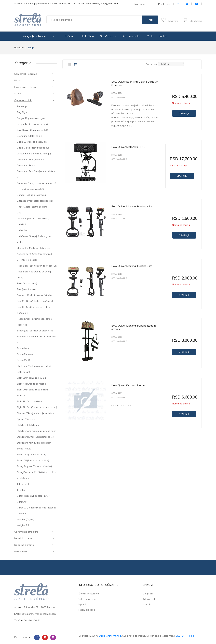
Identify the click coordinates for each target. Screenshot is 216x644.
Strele (18, 94)
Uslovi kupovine (87, 599)
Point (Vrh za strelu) (27, 283)
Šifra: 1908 (117, 213)
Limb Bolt (22, 224)
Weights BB (23, 525)
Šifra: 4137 (117, 390)
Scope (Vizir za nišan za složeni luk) (35, 331)
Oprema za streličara (26, 532)
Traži (150, 20)
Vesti (150, 36)
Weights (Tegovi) (25, 519)
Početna (70, 36)
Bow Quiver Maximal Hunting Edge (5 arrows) (134, 325)
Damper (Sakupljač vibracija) (32, 195)
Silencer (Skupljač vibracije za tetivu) (36, 413)
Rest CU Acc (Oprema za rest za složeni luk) (33, 310)
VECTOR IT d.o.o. (185, 636)
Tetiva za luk (23, 484)
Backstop (22, 106)
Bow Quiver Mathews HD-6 (128, 146)
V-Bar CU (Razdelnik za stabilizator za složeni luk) (36, 511)
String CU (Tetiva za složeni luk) (33, 460)
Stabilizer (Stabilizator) (29, 425)
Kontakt (163, 36)
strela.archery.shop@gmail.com (102, 4)
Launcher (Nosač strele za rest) (33, 218)
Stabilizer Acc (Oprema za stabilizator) (37, 431)
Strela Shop (87, 36)
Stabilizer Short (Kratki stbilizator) (34, 443)
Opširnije (184, 113)
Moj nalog (141, 4)
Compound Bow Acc (27, 165)
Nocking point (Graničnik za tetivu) (34, 254)
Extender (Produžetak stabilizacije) (35, 201)
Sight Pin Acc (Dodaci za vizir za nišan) (37, 407)
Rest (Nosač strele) (27, 289)
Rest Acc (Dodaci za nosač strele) (34, 295)
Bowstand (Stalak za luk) (30, 136)
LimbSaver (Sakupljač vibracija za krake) (34, 239)
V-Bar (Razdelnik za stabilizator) (33, 496)
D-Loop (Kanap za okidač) (30, 189)
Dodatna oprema (24, 545)
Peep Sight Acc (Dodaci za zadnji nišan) (34, 275)
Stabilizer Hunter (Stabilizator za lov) (36, 437)
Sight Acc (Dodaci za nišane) (32, 384)
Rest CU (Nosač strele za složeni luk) (36, 301)
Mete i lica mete (23, 538)
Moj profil (148, 594)
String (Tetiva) (24, 449)
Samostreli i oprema (26, 74)
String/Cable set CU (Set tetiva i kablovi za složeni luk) (37, 475)
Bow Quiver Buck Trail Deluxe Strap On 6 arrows (135, 83)
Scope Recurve (25, 354)
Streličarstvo (108, 36)
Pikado (18, 80)
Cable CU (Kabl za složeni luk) (32, 142)
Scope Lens (23, 348)
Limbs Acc (22, 230)
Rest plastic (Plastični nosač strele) (35, 319)
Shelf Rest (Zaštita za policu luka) (34, 366)
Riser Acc (22, 325)
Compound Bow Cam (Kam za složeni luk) (36, 174)
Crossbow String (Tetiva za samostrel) (36, 183)
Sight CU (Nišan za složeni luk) (32, 390)
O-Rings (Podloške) (27, 260)
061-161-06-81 (76, 4)
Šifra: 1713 (117, 335)
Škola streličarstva (89, 594)
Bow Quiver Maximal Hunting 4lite (132, 205)
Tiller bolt (22, 490)
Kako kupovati (132, 36)
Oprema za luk (23, 100)
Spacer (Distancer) (27, 419)
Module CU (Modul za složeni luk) (34, 248)
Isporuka (83, 604)
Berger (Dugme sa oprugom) (32, 118)
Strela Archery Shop (110, 636)
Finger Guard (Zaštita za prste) (32, 207)
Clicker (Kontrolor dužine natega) (34, 154)
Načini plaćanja (87, 610)
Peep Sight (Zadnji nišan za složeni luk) (37, 266)
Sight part (22, 396)
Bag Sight (22, 112)
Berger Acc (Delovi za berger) (32, 124)
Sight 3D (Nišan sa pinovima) (32, 378)
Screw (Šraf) (23, 360)
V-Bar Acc (22, 502)
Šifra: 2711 (117, 272)
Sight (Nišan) (23, 372)
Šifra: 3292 (117, 154)
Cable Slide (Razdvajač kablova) (33, 148)
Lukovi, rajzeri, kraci (25, 87)
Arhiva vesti (149, 599)
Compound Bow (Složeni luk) (32, 159)
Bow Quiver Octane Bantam (128, 382)
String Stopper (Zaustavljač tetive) (34, 466)
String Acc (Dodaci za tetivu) (31, 455)
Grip (19, 213)
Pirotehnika (21, 551)
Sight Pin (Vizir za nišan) (29, 401)
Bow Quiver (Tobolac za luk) (32, 130)
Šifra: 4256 (117, 93)
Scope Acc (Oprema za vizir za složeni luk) (37, 339)
